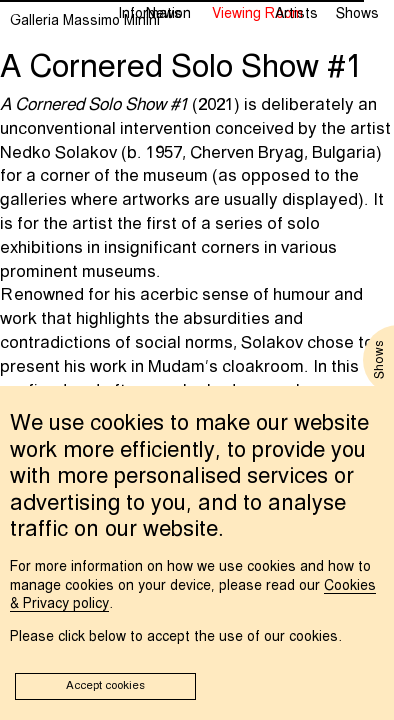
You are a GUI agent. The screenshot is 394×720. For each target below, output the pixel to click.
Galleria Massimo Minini (85, 21)
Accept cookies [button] (105, 686)
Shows (357, 14)
